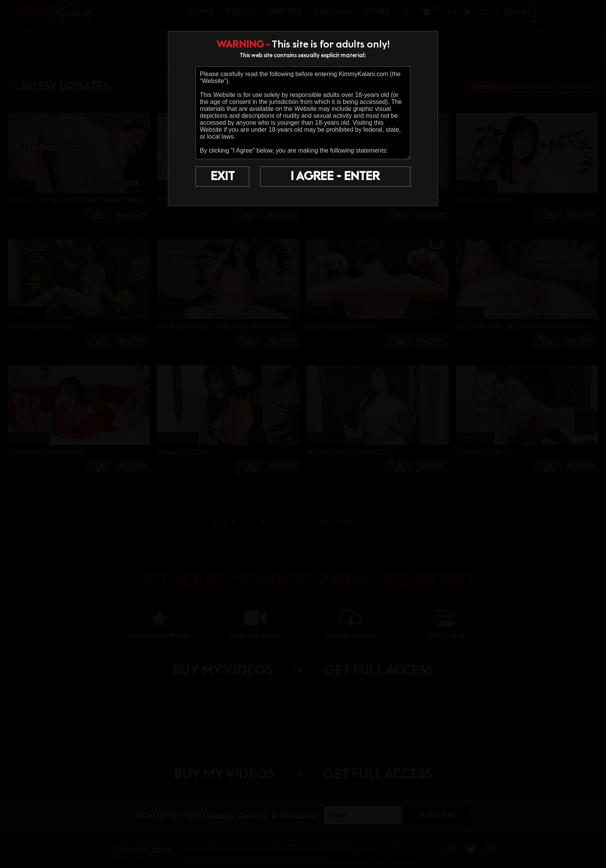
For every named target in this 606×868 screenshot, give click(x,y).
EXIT (223, 177)
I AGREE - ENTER (335, 177)
